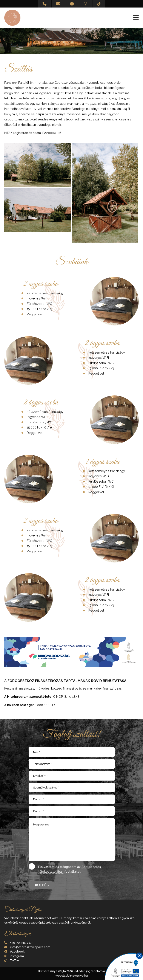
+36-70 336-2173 (22, 943)
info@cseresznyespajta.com (30, 947)
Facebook (17, 951)
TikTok (15, 960)
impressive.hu (79, 976)
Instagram (17, 956)
